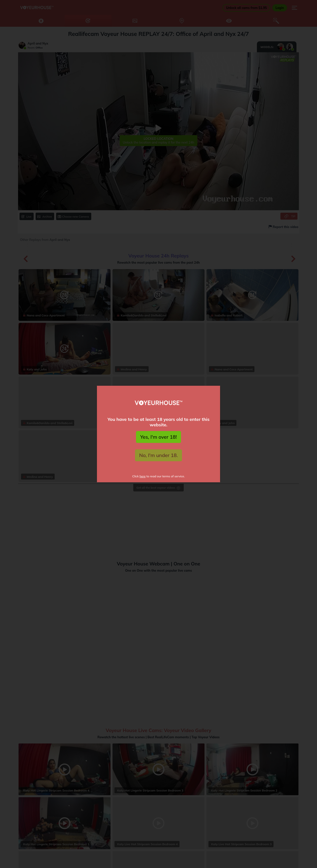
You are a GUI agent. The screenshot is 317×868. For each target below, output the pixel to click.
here (143, 476)
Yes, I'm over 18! (158, 437)
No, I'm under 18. (159, 455)
